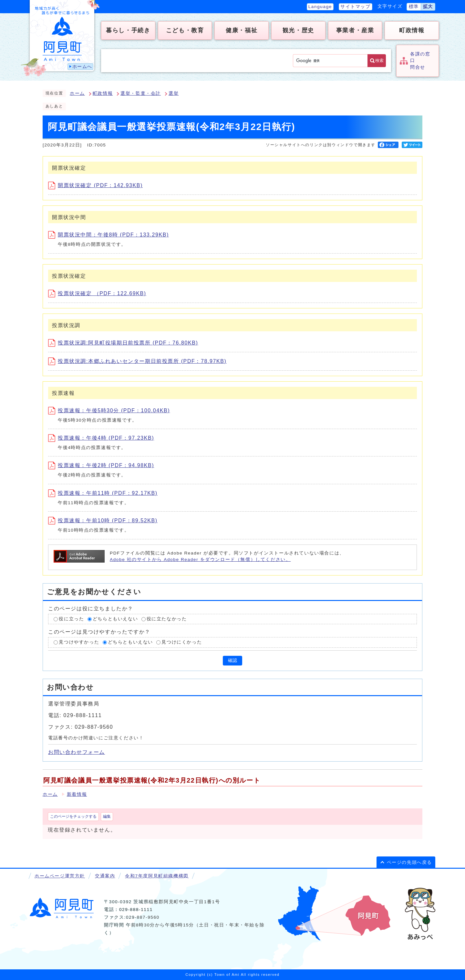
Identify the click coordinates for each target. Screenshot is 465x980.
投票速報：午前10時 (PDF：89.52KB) (103, 520)
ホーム (77, 93)
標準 (414, 7)
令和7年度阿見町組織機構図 (157, 876)
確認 (232, 660)
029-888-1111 (136, 910)
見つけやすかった (79, 642)
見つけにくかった (182, 642)
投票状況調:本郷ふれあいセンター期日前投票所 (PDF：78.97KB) (137, 361)
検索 (379, 60)
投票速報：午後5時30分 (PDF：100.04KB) (109, 410)
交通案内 (105, 876)
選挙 (174, 93)
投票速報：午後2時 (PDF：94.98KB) (101, 465)
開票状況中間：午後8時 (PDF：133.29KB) (108, 235)
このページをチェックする (73, 816)
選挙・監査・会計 (141, 93)
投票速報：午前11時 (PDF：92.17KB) (103, 493)
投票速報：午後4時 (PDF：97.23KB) (101, 438)
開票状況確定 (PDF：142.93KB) (95, 185)
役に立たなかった (167, 619)
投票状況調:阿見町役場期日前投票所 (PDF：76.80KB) (123, 343)
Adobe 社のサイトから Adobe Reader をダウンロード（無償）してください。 (200, 560)
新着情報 (77, 794)
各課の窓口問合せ (420, 61)
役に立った (71, 619)
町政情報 (103, 93)
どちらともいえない (115, 619)
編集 (107, 816)
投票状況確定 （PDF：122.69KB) (97, 293)
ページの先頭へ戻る (409, 862)
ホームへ (82, 67)
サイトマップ (356, 7)
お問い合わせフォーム (77, 752)
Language (320, 7)
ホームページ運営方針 (60, 876)
